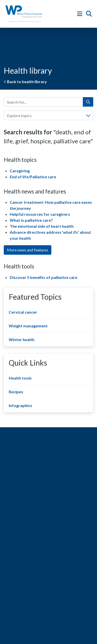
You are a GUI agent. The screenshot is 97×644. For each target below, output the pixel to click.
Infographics (20, 405)
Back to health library (25, 82)
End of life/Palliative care (33, 177)
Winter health (22, 339)
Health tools (20, 378)
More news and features (28, 250)
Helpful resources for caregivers (40, 214)
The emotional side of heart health (42, 226)
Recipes (16, 392)
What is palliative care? (31, 220)
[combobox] (48, 115)
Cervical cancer (23, 312)
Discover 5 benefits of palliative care (44, 277)
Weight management (28, 326)
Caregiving (20, 171)
